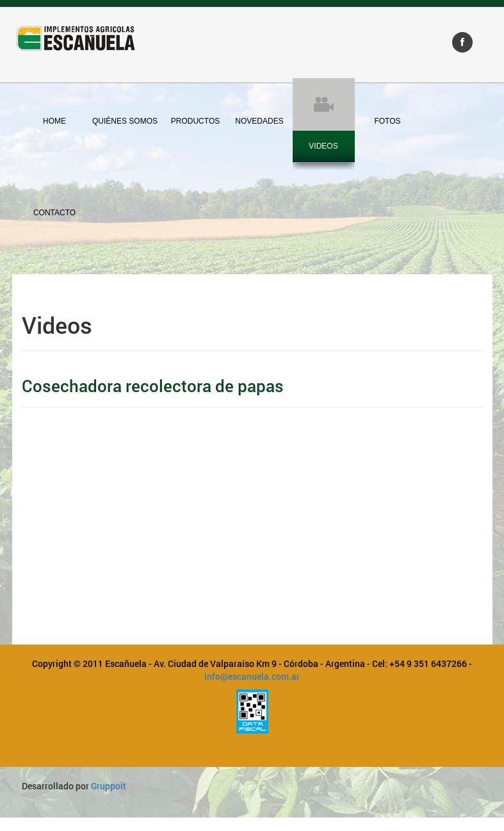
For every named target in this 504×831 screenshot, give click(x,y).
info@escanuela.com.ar (252, 676)
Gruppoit (109, 786)
